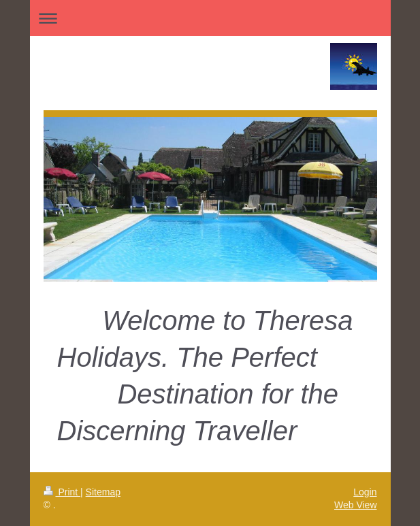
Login (365, 492)
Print (62, 492)
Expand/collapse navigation (210, 18)
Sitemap (103, 492)
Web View (356, 505)
